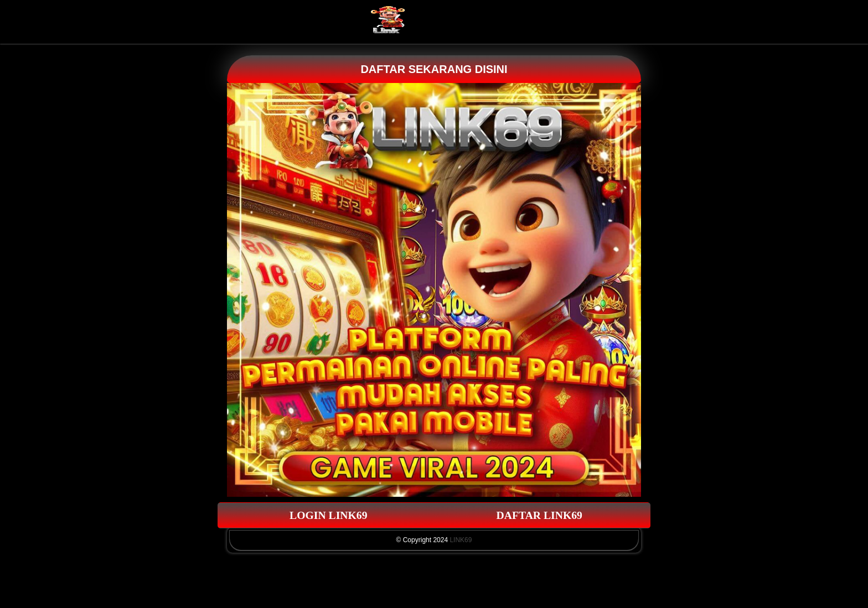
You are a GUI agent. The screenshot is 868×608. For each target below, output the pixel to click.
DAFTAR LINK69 (540, 515)
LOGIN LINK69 (329, 515)
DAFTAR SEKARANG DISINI (434, 69)
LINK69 (461, 540)
